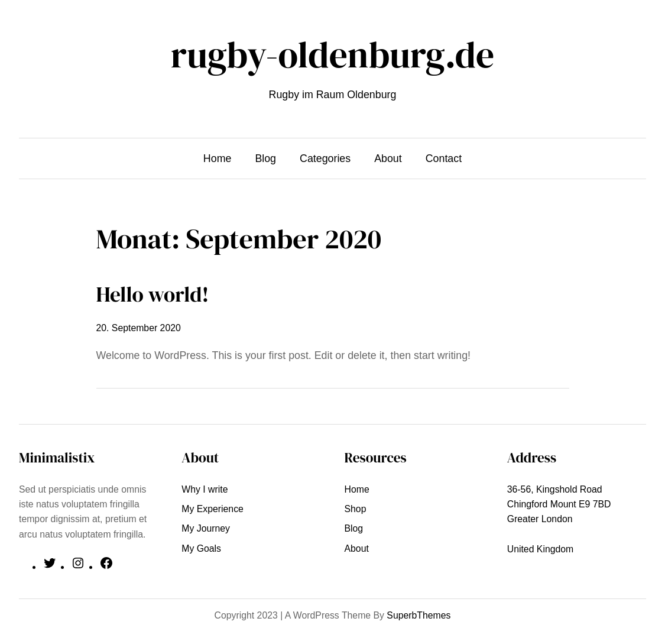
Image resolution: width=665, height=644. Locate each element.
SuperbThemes (419, 615)
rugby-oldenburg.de (332, 55)
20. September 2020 (139, 328)
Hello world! (153, 294)
